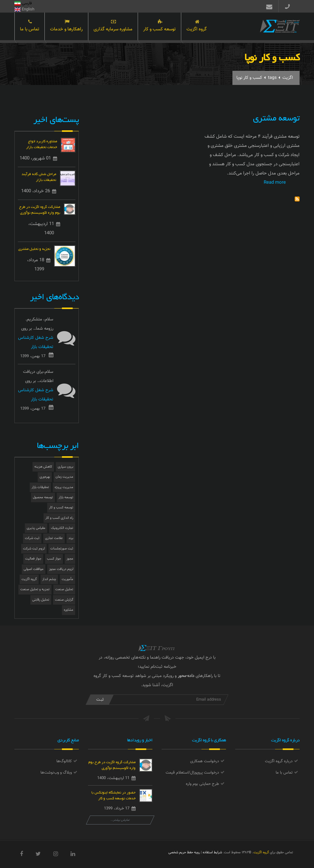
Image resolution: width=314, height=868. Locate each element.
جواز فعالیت (33, 559)
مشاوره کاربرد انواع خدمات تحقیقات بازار (42, 143)
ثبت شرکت (32, 538)
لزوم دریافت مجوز (61, 569)
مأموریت (67, 579)
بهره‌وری (45, 477)
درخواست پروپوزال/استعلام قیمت (192, 773)
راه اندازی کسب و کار (59, 518)
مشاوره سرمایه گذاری (113, 27)
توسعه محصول (43, 497)
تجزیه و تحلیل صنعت (35, 589)
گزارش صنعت (64, 600)
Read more (275, 183)
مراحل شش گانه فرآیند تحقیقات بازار (39, 176)
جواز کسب (54, 559)
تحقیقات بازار (40, 487)
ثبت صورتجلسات (62, 549)
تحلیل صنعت (64, 589)
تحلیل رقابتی (41, 600)
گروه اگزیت (197, 27)
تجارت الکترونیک (62, 528)
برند (71, 538)
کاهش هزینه (43, 467)
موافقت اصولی (34, 569)
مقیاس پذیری (36, 528)
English (24, 10)
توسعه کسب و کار (159, 27)
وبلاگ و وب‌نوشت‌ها (56, 773)
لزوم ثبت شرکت (34, 549)
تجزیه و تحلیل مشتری (34, 248)
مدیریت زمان (64, 477)
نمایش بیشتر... (120, 820)
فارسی (23, 3)
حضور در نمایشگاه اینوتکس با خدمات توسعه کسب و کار (113, 795)
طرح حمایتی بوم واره (202, 784)
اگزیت (288, 78)
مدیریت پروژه (64, 487)
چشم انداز (49, 579)
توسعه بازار (66, 497)
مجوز (70, 559)
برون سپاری (65, 467)
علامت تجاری (54, 538)
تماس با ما (30, 27)
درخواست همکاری (205, 761)
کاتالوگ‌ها (64, 761)
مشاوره (69, 610)
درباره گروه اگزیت (279, 761)
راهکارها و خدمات (66, 27)
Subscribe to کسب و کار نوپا (297, 199)
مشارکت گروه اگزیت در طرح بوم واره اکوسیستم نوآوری (40, 209)
